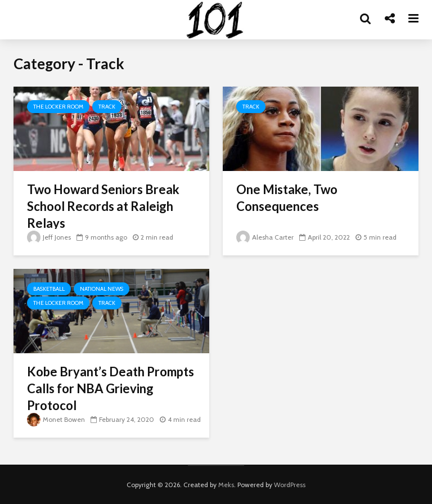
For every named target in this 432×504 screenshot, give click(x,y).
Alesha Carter (265, 237)
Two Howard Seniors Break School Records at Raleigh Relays (103, 206)
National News (102, 289)
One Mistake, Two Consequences (287, 198)
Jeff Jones (49, 237)
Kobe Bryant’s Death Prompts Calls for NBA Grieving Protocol (111, 388)
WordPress (290, 485)
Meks (226, 485)
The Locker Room (58, 107)
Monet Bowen (56, 419)
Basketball (49, 289)
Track (107, 107)
